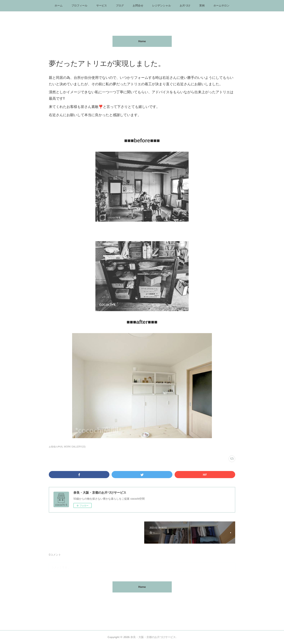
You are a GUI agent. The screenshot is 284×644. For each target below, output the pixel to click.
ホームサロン (221, 6)
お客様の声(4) (56, 447)
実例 (202, 6)
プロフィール (79, 6)
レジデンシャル (162, 6)
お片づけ (185, 6)
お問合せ (138, 6)
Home (142, 41)
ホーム (59, 6)
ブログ (120, 6)
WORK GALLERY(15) (75, 447)
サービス (102, 6)
